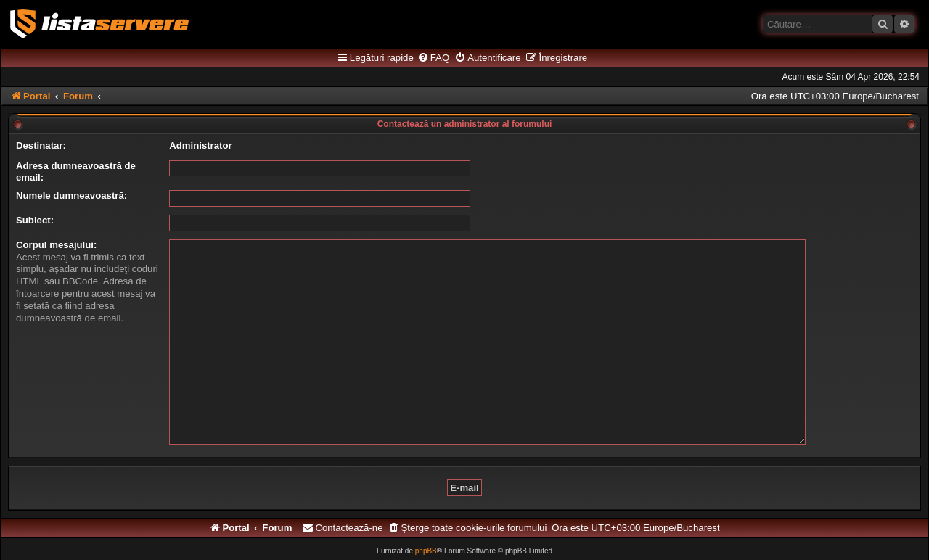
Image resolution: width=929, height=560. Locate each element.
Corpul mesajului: (56, 245)
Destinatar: (41, 145)
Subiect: (35, 220)
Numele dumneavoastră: (71, 195)
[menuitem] (433, 58)
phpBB (426, 528)
